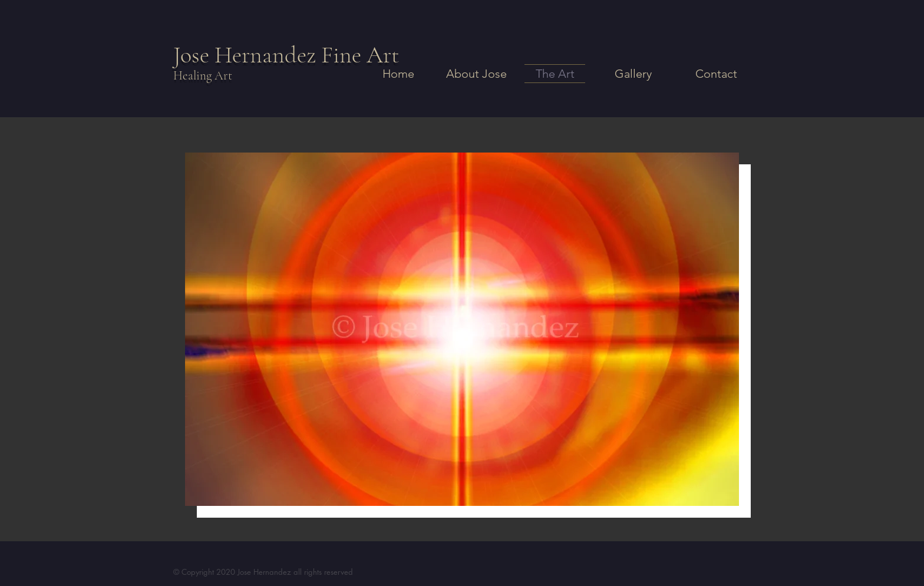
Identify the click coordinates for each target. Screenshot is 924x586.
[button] (462, 329)
